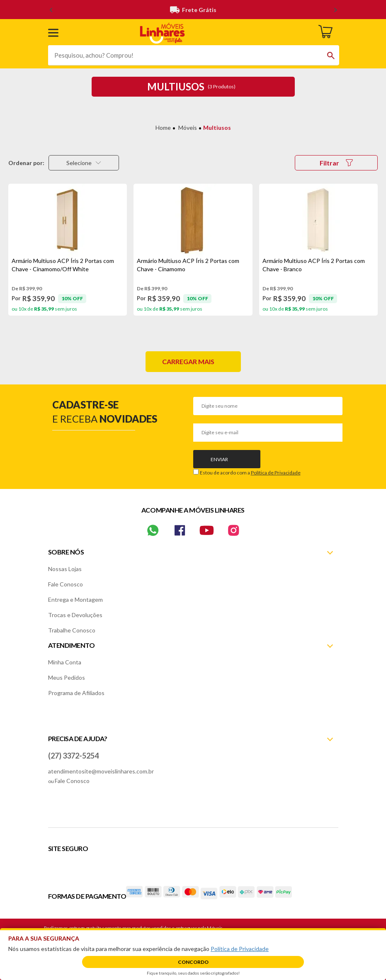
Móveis (188, 128)
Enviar (219, 459)
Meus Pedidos (67, 677)
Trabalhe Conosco (72, 630)
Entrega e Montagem (75, 599)
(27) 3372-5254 (73, 756)
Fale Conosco (66, 584)
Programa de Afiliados (76, 693)
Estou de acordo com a (250, 473)
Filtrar (336, 163)
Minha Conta (65, 662)
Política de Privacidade (276, 473)
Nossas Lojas (65, 569)
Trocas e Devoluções (75, 615)
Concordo (193, 962)
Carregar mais (188, 361)
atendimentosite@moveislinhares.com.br (101, 771)
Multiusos (217, 128)
